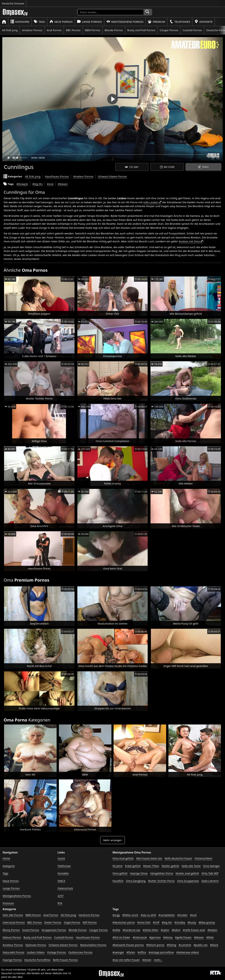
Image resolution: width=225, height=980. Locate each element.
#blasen (63, 184)
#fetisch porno (155, 945)
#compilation (167, 915)
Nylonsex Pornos (36, 945)
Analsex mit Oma (189, 241)
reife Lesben (151, 202)
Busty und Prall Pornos (141, 30)
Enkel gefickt (133, 866)
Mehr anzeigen (112, 840)
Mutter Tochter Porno (161, 881)
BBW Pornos (93, 30)
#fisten (131, 952)
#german (155, 937)
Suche (61, 858)
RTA (60, 903)
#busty (192, 922)
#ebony (168, 937)
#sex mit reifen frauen (126, 960)
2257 (61, 896)
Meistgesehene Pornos (125, 22)
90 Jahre (118, 866)
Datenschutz (65, 888)
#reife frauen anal (194, 930)
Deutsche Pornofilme (37, 960)
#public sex (201, 945)
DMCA (62, 881)
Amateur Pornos (32, 30)
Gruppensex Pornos (54, 930)
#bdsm (176, 930)
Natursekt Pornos (14, 952)
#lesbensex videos (188, 952)
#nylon (165, 930)
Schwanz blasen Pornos (112, 176)
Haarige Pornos (12, 960)
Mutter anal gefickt (187, 873)
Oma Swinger (211, 866)
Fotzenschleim (203, 858)
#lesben (212, 930)
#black (214, 945)
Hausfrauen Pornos (57, 176)
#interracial (140, 937)
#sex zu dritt (148, 915)
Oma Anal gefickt (123, 858)
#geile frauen (183, 937)
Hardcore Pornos (89, 915)
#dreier (147, 960)
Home (6, 858)
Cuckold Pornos (192, 30)
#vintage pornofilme (161, 952)
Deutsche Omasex (13, 3)
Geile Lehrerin (210, 881)
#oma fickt (144, 922)
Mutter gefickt (170, 866)
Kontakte (203, 22)
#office (142, 952)
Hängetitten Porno (162, 873)
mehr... (158, 960)
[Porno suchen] (111, 12)
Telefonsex (180, 22)
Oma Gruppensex (188, 881)
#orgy (116, 915)
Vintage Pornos (57, 952)
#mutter (182, 915)
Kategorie (20, 22)
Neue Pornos (61, 22)
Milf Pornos (90, 922)
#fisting (172, 945)
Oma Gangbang (136, 881)
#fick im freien (121, 937)
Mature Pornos (12, 937)
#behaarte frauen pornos (128, 945)
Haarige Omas (139, 873)
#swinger (118, 952)
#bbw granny (207, 922)
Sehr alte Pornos (13, 915)
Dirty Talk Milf (210, 873)
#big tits (37, 184)
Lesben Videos (36, 952)
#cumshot (185, 945)
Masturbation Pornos (93, 945)
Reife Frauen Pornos (65, 960)
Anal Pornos (54, 30)
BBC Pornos (73, 30)
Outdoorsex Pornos (80, 952)
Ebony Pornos (11, 930)
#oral (50, 184)
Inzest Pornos (31, 930)
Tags (39, 22)
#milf (156, 922)
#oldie (116, 930)
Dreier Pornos (53, 922)
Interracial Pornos (14, 922)
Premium (156, 22)
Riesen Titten (151, 866)
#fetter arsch (130, 915)
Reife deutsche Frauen (178, 858)
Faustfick (118, 881)
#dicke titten (150, 930)
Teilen (203, 167)
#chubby (180, 922)
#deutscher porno (124, 922)
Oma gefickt (120, 873)
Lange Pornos (89, 22)
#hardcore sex (131, 930)
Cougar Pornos (169, 30)
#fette (210, 937)
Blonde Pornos (114, 30)
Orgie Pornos (72, 922)
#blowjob (22, 184)
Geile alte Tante (191, 866)
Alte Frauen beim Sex (149, 858)
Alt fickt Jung (10, 30)
